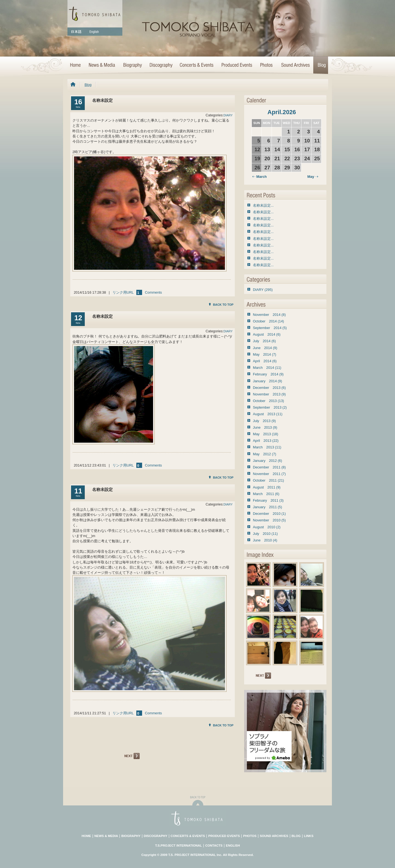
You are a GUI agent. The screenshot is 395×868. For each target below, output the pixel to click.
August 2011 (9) (267, 487)
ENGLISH (233, 845)
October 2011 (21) (268, 480)
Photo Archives (267, 65)
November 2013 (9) (269, 394)
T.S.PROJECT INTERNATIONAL (179, 845)
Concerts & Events (197, 65)
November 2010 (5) (269, 520)
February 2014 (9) (268, 374)
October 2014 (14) (268, 321)
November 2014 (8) (269, 315)
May (313, 177)
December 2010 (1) (269, 514)
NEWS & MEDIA (106, 836)
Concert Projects (236, 65)
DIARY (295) (263, 290)
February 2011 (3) (268, 500)
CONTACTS (214, 845)
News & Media (102, 65)
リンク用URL (123, 292)
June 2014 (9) (265, 348)
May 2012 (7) (265, 454)
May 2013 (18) (266, 434)
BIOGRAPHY (131, 836)
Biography (132, 65)
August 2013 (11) (268, 414)
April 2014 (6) (265, 361)
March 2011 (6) (266, 494)
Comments (153, 292)
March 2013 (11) (267, 447)
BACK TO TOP (221, 305)
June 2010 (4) (265, 540)
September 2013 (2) (270, 407)
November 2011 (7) (269, 474)
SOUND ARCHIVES (274, 836)
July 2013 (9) (264, 421)
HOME (76, 65)
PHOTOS (250, 836)
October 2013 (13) (268, 401)
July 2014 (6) (264, 341)
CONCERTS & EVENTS (188, 836)
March (259, 177)
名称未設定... (263, 205)
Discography (161, 65)
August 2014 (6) (267, 334)
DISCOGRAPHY (156, 836)
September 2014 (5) (270, 328)
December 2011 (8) (269, 467)
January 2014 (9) (267, 381)
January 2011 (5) (267, 507)
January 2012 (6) (267, 461)
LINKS (309, 836)
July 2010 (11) (265, 534)
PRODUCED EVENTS (224, 836)
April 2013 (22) (266, 441)
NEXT (131, 756)
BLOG (296, 836)
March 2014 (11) (267, 368)
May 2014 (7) (265, 354)
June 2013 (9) (265, 427)
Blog (321, 65)
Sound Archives (295, 65)
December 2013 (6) (269, 388)
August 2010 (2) (267, 527)
